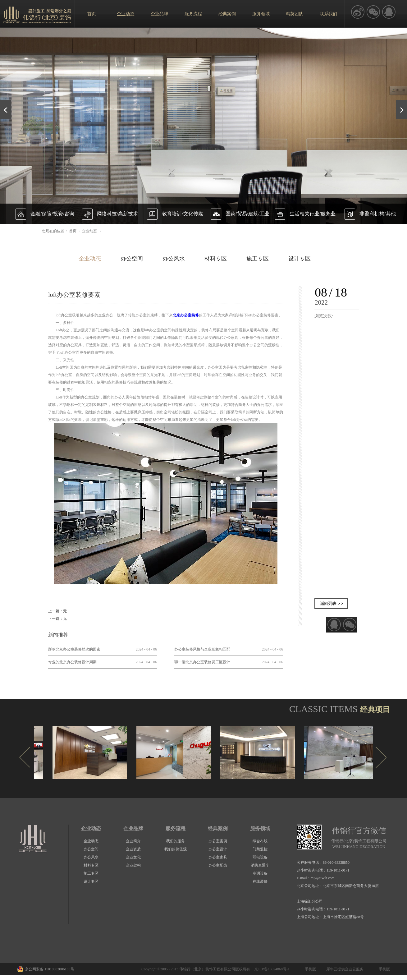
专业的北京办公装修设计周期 (72, 662)
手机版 (309, 969)
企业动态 (89, 231)
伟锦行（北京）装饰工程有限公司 (207, 969)
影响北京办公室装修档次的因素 (74, 649)
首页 (92, 14)
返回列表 (331, 604)
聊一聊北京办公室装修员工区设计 (202, 662)
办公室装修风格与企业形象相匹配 (202, 649)
